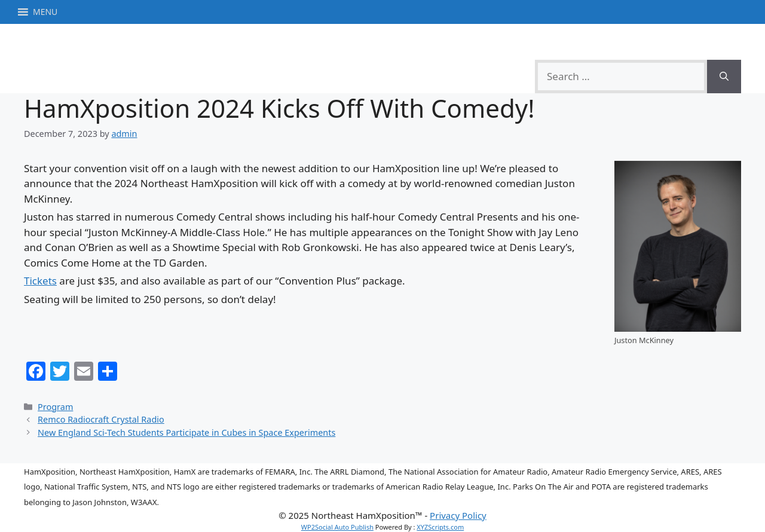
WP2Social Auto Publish (337, 527)
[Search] (724, 77)
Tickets (40, 281)
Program (55, 407)
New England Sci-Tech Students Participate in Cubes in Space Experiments (186, 432)
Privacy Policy (458, 515)
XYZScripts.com (440, 527)
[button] (45, 12)
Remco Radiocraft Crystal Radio (101, 419)
